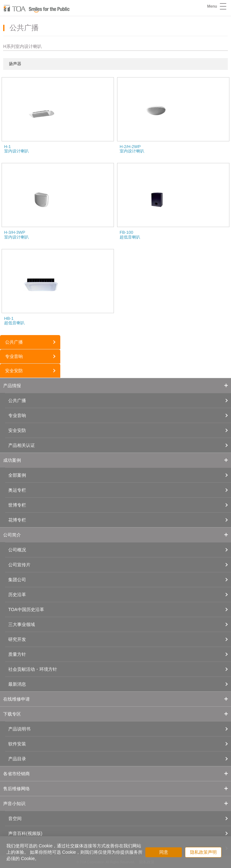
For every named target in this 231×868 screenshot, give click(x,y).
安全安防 (14, 371)
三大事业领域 (22, 624)
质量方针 (17, 654)
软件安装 (17, 744)
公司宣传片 (19, 565)
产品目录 (17, 759)
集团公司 (17, 580)
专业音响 (14, 356)
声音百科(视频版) (25, 833)
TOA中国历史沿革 (26, 609)
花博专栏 (17, 520)
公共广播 (14, 342)
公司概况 (17, 550)
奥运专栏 (17, 490)
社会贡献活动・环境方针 (33, 669)
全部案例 (17, 475)
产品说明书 (19, 729)
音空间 (15, 818)
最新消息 (17, 684)
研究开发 (17, 639)
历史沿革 (17, 595)
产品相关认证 (22, 445)
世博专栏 (17, 505)
